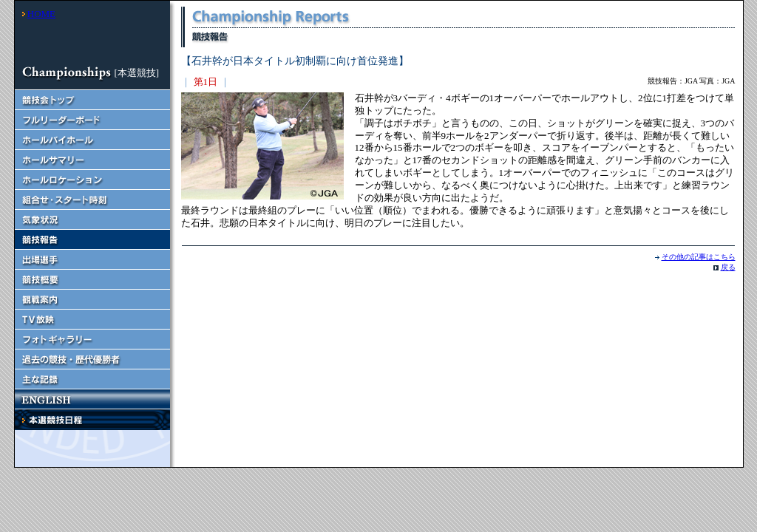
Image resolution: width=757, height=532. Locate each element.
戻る (728, 267)
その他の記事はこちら (699, 257)
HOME (41, 14)
